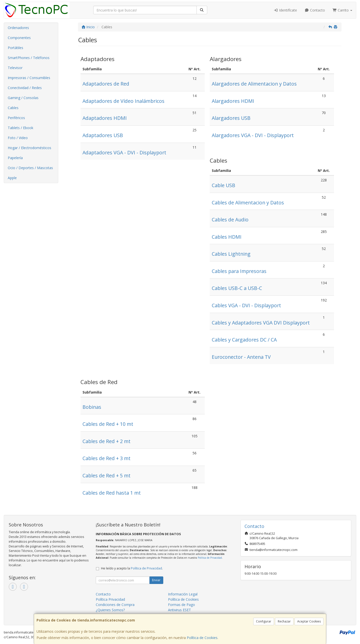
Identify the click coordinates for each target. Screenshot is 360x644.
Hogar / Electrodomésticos (29, 148)
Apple (12, 178)
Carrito (342, 10)
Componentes (19, 38)
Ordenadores (18, 28)
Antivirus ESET (179, 610)
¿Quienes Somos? (110, 610)
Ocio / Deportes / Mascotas (30, 168)
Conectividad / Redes (25, 88)
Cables (13, 108)
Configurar (264, 621)
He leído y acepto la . (132, 568)
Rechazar (284, 621)
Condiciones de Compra (115, 605)
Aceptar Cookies (309, 621)
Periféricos (16, 118)
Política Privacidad (110, 599)
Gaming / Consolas (23, 98)
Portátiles (15, 48)
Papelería (15, 158)
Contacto (315, 10)
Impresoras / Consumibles (29, 78)
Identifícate (285, 10)
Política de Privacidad (210, 558)
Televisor (15, 68)
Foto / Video (18, 138)
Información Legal (183, 594)
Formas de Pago (181, 605)
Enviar (156, 580)
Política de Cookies (202, 638)
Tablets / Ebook (20, 128)
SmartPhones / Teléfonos (29, 58)
